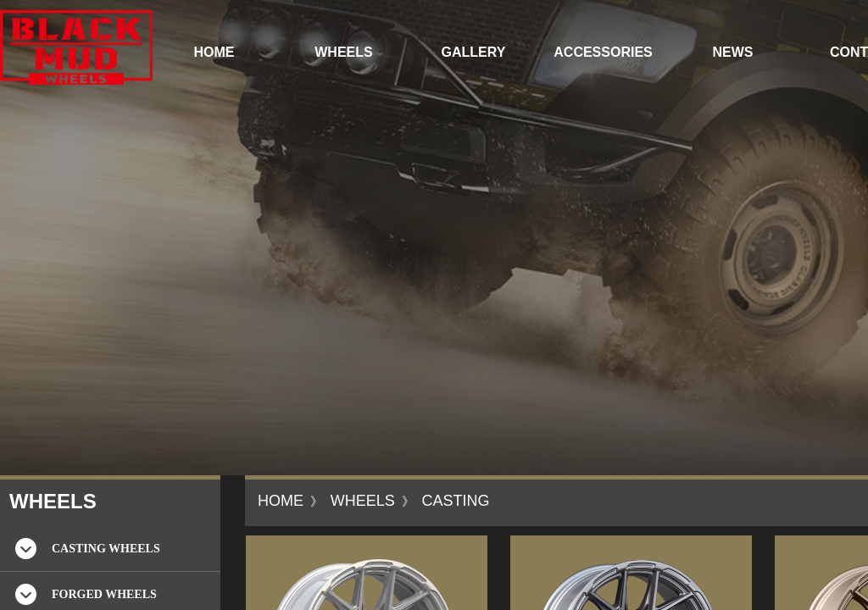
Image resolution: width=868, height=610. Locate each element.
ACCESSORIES (603, 52)
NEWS (733, 52)
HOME (214, 52)
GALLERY (474, 52)
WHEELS (343, 52)
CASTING (455, 501)
